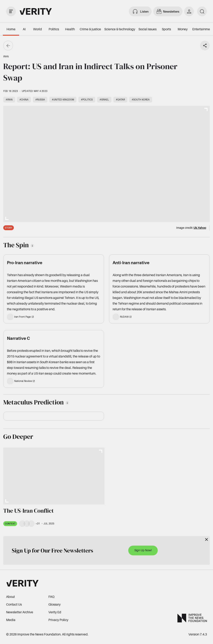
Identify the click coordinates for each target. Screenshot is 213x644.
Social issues (147, 29)
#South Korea (141, 100)
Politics (54, 29)
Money (183, 29)
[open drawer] (11, 11)
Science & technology (120, 29)
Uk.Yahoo (200, 228)
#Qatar (120, 100)
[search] (202, 11)
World (37, 29)
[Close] (206, 539)
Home (11, 29)
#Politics (87, 100)
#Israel (104, 100)
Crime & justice (90, 29)
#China (24, 100)
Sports (166, 29)
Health (70, 29)
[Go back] (8, 46)
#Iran (9, 100)
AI (24, 29)
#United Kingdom (63, 100)
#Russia (40, 100)
